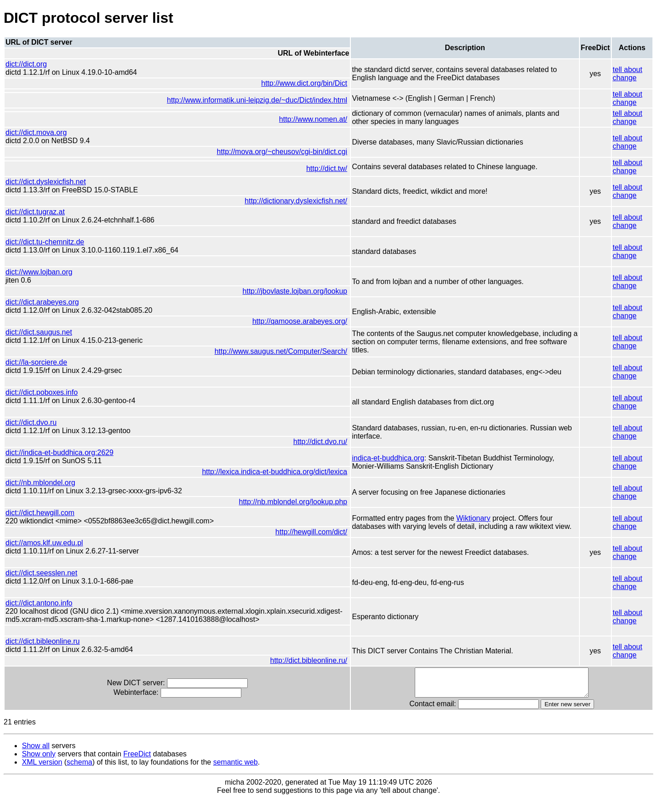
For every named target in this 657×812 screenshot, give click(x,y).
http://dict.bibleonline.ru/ (302, 669)
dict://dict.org (26, 64)
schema (79, 776)
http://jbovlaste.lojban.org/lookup (288, 291)
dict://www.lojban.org (39, 272)
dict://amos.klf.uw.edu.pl (44, 543)
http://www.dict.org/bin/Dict (297, 83)
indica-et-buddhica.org (381, 458)
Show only (39, 768)
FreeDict (137, 768)
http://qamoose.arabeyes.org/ (293, 321)
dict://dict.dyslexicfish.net (46, 182)
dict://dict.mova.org (36, 132)
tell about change (627, 74)
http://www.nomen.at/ (306, 119)
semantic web (235, 776)
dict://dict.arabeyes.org (42, 302)
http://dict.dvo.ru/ (313, 442)
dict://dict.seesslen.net (41, 573)
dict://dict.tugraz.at (35, 212)
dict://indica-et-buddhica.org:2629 (60, 453)
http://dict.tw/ (320, 168)
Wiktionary (467, 518)
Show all (36, 759)
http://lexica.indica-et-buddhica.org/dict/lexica (267, 472)
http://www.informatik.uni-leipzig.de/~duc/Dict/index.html (250, 100)
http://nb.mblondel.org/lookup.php (286, 502)
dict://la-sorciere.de (36, 362)
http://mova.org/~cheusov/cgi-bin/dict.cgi (275, 152)
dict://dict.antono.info (39, 603)
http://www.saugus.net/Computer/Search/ (274, 351)
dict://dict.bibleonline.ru (43, 649)
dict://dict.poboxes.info (42, 392)
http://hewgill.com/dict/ (304, 532)
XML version (42, 776)
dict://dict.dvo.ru (31, 422)
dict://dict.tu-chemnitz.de (45, 242)
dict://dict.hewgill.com (40, 513)
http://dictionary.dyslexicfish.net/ (289, 201)
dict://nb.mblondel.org (40, 483)
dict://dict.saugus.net (39, 332)
